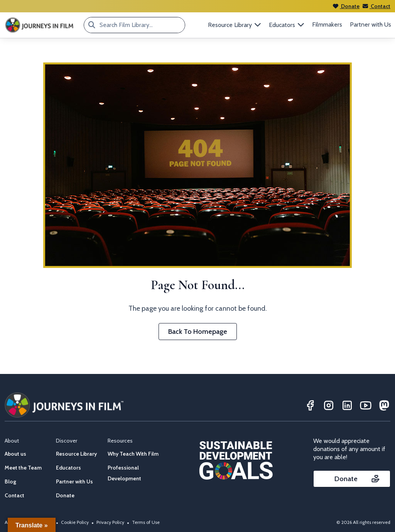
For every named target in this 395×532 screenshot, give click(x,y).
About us (15, 454)
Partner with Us (371, 24)
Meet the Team (23, 468)
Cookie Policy (75, 522)
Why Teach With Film (133, 454)
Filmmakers (327, 24)
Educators (68, 468)
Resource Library (76, 454)
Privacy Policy (110, 522)
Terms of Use (146, 522)
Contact (376, 6)
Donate (346, 6)
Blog (10, 481)
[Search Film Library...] (92, 25)
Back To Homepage (198, 332)
